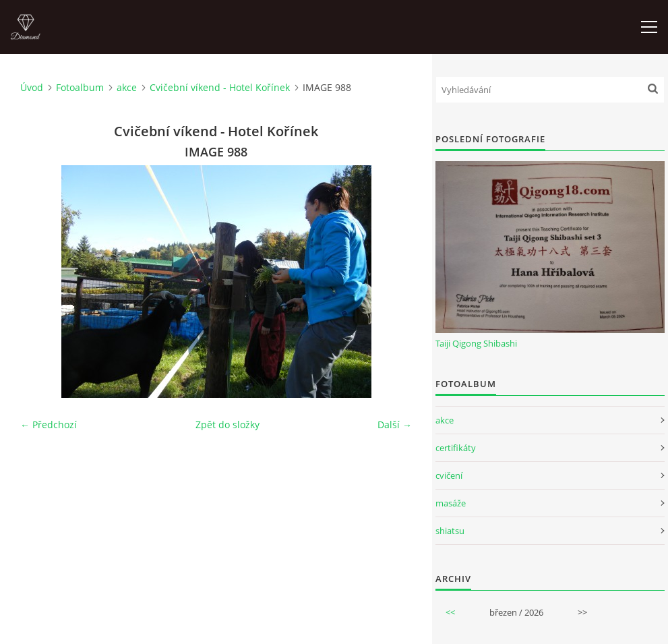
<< (450, 612)
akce (127, 87)
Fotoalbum (80, 87)
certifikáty (456, 448)
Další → (395, 425)
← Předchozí (49, 425)
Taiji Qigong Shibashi (476, 343)
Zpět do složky (227, 425)
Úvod (32, 87)
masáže (451, 503)
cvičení (449, 475)
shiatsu (450, 531)
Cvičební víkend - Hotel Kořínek (220, 87)
